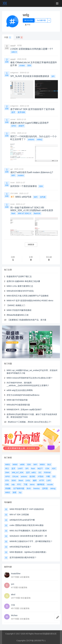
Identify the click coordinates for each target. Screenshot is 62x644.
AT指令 (41, 476)
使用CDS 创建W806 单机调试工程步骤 (23, 281)
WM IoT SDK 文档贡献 (19, 515)
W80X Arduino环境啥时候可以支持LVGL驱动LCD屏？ (30, 378)
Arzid (12, 183)
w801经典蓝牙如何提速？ (20, 547)
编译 (35, 480)
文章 (19, 37)
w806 (22, 464)
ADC (54, 468)
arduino (31, 139)
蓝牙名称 (21, 112)
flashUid (37, 213)
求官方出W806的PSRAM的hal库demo (23, 395)
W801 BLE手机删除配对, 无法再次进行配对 (28, 531)
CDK (47, 468)
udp (13, 484)
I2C (40, 472)
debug (53, 488)
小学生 (13, 133)
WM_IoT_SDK (18, 472)
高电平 (21, 126)
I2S (54, 476)
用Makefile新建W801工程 (18, 315)
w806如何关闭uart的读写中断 (22, 520)
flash (13, 213)
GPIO (14, 126)
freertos (37, 488)
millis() (40, 139)
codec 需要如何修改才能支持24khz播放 (27, 525)
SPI (53, 76)
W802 (8, 492)
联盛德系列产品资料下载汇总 (19, 276)
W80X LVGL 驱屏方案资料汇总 (20, 286)
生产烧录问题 (19, 488)
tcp (20, 492)
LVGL (28, 480)
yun (13, 584)
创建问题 (41, 20)
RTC (19, 484)
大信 (13, 605)
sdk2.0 (14, 52)
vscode (50, 484)
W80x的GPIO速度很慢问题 (18, 405)
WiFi (13, 175)
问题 (8, 37)
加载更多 (31, 245)
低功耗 (32, 476)
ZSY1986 (14, 193)
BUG (29, 488)
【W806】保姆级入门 (16, 305)
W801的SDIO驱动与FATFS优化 (20, 291)
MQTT (40, 468)
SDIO (14, 480)
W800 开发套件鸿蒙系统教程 (19, 310)
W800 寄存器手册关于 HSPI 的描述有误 (27, 509)
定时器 (45, 488)
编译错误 (41, 484)
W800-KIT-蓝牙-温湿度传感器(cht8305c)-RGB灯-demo (30, 301)
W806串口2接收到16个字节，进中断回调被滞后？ (31, 541)
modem (21, 175)
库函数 (8, 488)
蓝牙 (13, 112)
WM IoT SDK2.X (24, 213)
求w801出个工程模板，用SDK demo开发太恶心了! (29, 422)
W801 (8, 464)
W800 (15, 464)
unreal (13, 119)
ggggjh (13, 45)
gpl (12, 169)
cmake (22, 65)
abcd (13, 594)
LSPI (49, 480)
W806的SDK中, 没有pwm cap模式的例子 (24, 410)
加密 (14, 492)
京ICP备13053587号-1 (36, 641)
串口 (7, 468)
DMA (7, 472)
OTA (7, 480)
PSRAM (47, 472)
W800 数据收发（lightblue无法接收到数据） (28, 552)
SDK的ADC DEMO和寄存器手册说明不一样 (28, 536)
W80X (42, 464)
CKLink (15, 476)
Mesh (21, 480)
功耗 (7, 484)
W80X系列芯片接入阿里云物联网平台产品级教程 (28, 296)
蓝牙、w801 (31, 472)
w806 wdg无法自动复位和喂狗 (20, 390)
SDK (29, 65)
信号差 (43, 197)
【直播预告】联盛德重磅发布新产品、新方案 (27, 320)
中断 (48, 476)
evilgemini (14, 73)
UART (20, 468)
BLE (49, 464)
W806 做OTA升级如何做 (17, 400)
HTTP (42, 480)
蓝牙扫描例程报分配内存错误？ (23, 557)
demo (32, 484)
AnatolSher (16, 574)
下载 (25, 484)
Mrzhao (14, 615)
